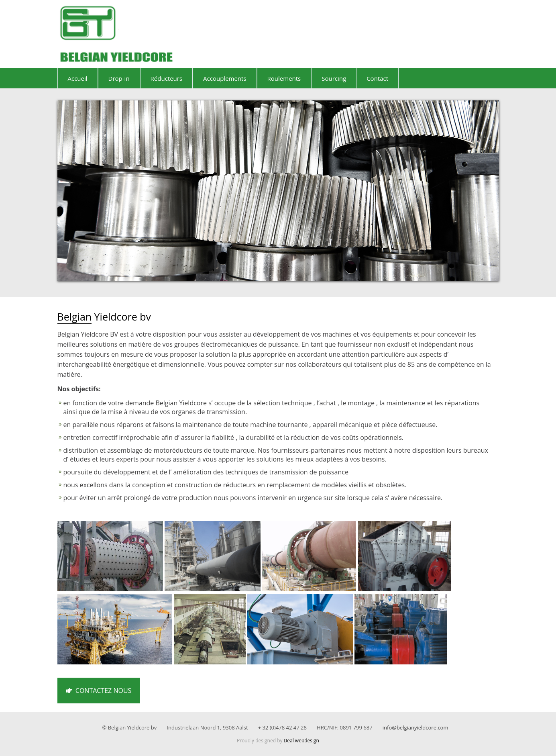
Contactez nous (99, 691)
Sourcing (334, 78)
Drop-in (119, 78)
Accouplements (225, 78)
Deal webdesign (301, 741)
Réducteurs (167, 78)
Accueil (78, 78)
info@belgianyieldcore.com (415, 727)
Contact (377, 78)
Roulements (284, 78)
